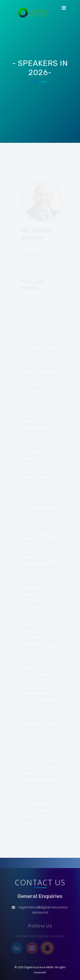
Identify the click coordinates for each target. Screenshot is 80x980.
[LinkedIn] (17, 948)
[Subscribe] (47, 948)
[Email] (32, 948)
